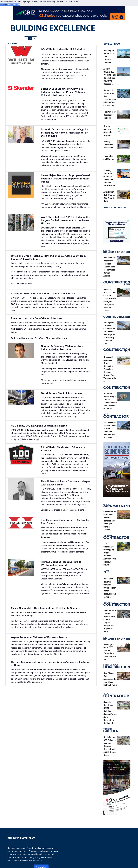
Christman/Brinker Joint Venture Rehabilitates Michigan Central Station (110, 521)
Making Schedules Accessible (108, 145)
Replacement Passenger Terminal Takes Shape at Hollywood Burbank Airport (109, 267)
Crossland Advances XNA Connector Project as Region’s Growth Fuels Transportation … (110, 369)
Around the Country (115, 208)
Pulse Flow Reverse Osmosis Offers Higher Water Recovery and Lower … (110, 588)
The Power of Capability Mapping (109, 115)
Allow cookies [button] (13, 5)
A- (26, 38)
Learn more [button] (73, 2)
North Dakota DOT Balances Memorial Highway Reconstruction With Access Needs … (110, 746)
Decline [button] (3, 5)
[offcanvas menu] (40, 38)
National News (112, 44)
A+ (35, 38)
